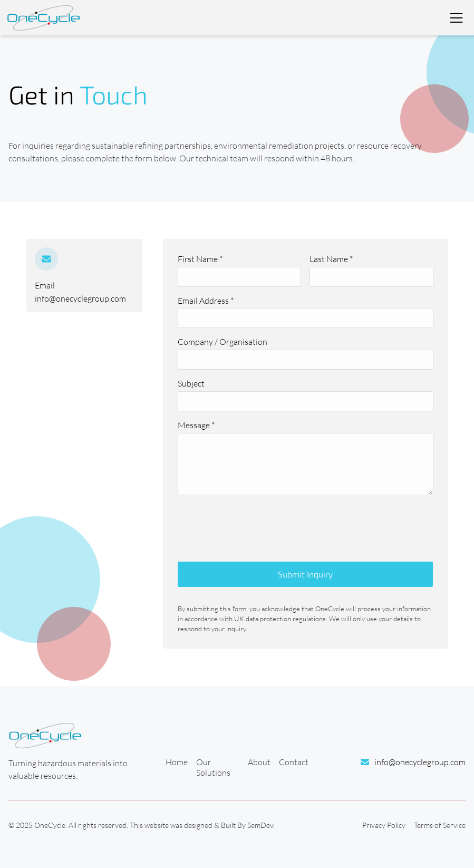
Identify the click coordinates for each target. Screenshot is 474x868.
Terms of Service (440, 825)
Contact (294, 762)
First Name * (200, 259)
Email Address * (206, 301)
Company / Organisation (223, 342)
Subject (191, 383)
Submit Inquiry (305, 574)
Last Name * (331, 259)
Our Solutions (213, 767)
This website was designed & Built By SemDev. (202, 825)
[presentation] (258, 524)
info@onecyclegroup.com (80, 298)
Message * (196, 425)
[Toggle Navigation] (456, 18)
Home (177, 762)
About (259, 762)
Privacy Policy (384, 825)
